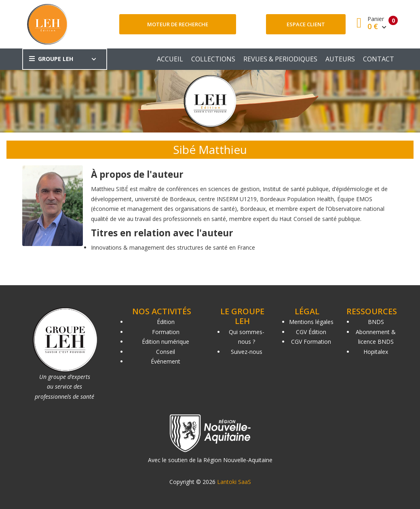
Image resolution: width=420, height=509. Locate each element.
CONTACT (379, 59)
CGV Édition (311, 332)
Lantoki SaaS (234, 482)
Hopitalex (376, 352)
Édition (166, 322)
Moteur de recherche (178, 24)
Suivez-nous (247, 352)
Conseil (166, 352)
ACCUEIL (170, 59)
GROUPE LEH (51, 59)
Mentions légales (311, 322)
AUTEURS (340, 59)
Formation (166, 332)
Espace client (306, 24)
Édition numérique (166, 342)
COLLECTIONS (213, 59)
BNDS (376, 322)
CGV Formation (311, 342)
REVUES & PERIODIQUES (280, 59)
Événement (166, 361)
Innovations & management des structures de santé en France (173, 247)
